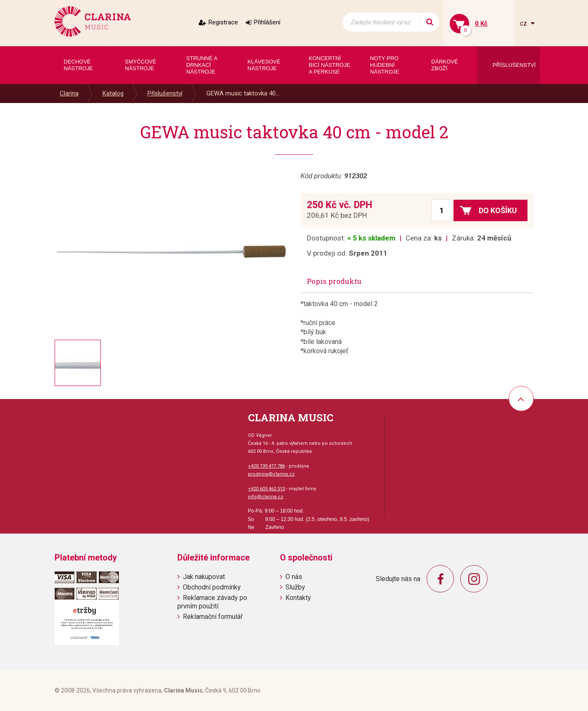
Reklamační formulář (213, 617)
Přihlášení (267, 22)
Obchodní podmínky (212, 587)
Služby (295, 587)
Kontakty (298, 598)
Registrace (223, 22)
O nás (294, 577)
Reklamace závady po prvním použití (212, 602)
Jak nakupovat (204, 577)
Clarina (69, 93)
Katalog (113, 93)
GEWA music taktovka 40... (243, 93)
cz (524, 23)
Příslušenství (165, 93)
